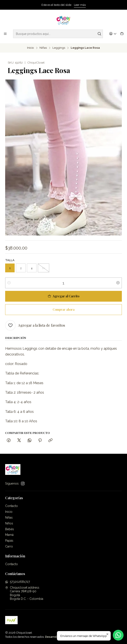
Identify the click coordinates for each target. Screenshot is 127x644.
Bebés (10, 529)
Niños (9, 523)
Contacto (11, 506)
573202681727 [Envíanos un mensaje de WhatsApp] (18, 582)
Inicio (31, 48)
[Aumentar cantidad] (118, 283)
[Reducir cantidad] (9, 283)
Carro (9, 546)
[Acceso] (113, 34)
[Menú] (5, 34)
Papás (9, 541)
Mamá (9, 535)
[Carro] (122, 34)
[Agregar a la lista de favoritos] (35, 325)
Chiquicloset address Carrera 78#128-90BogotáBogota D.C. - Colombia (24, 593)
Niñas (43, 48)
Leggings (59, 48)
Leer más (80, 5)
